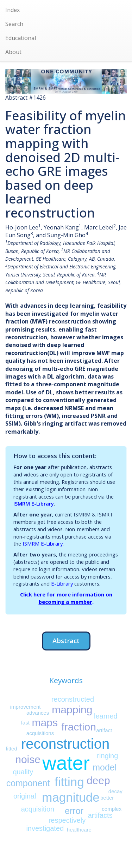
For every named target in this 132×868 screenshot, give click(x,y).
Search (14, 24)
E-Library (62, 583)
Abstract (66, 640)
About (13, 52)
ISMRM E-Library (34, 503)
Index (12, 10)
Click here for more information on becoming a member (66, 598)
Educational (21, 38)
